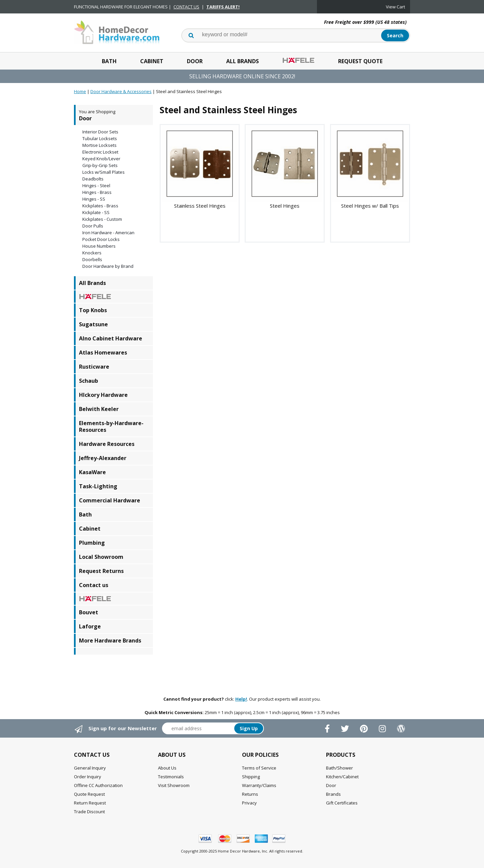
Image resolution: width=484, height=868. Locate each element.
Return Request (90, 803)
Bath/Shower (339, 768)
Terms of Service (259, 768)
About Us (167, 768)
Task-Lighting (98, 486)
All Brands (243, 61)
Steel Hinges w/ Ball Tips (370, 206)
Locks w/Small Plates (104, 172)
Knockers (92, 253)
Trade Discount (89, 812)
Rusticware (94, 367)
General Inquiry (90, 768)
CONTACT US (186, 7)
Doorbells (92, 259)
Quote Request (89, 794)
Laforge (90, 626)
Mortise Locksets (99, 145)
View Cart (395, 7)
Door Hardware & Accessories (121, 91)
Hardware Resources (107, 444)
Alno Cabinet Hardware (111, 338)
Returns (250, 794)
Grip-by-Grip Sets (100, 165)
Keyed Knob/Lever (101, 159)
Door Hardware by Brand (108, 266)
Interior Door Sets (100, 132)
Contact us (94, 585)
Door (195, 61)
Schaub (89, 381)
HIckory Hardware (103, 395)
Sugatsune (93, 324)
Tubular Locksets (100, 138)
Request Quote (360, 61)
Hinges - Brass (97, 192)
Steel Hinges (285, 206)
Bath (109, 61)
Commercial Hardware (110, 500)
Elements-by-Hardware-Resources (111, 426)
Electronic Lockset (100, 152)
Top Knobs (93, 310)
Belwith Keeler (99, 409)
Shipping (251, 777)
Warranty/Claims (259, 785)
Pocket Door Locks (101, 239)
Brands (333, 794)
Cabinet (152, 61)
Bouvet (89, 612)
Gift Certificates (342, 803)
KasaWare (92, 472)
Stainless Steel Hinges (200, 206)
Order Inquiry (88, 777)
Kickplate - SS (96, 212)
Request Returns (101, 571)
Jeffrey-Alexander (103, 458)
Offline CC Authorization (98, 785)
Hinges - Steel (96, 185)
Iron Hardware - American (108, 233)
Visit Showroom (174, 785)
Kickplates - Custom (102, 219)
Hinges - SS (94, 199)
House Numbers (99, 246)
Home (80, 91)
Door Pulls (93, 226)
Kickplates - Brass (100, 206)
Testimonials (171, 777)
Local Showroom (101, 557)
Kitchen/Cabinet (342, 777)
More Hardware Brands (110, 640)
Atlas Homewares (103, 353)
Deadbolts (93, 179)
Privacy (249, 803)
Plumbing (92, 543)
